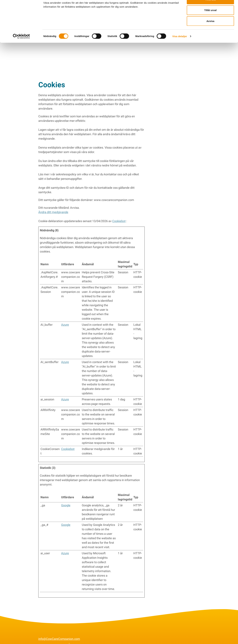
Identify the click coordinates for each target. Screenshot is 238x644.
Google (66, 500)
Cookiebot (119, 216)
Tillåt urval (210, 20)
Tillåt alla (210, 9)
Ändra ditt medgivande (53, 207)
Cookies (78, 640)
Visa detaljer (180, 46)
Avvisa (210, 30)
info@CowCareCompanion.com (59, 634)
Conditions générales (52, 640)
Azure (65, 320)
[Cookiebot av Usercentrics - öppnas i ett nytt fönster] (21, 46)
